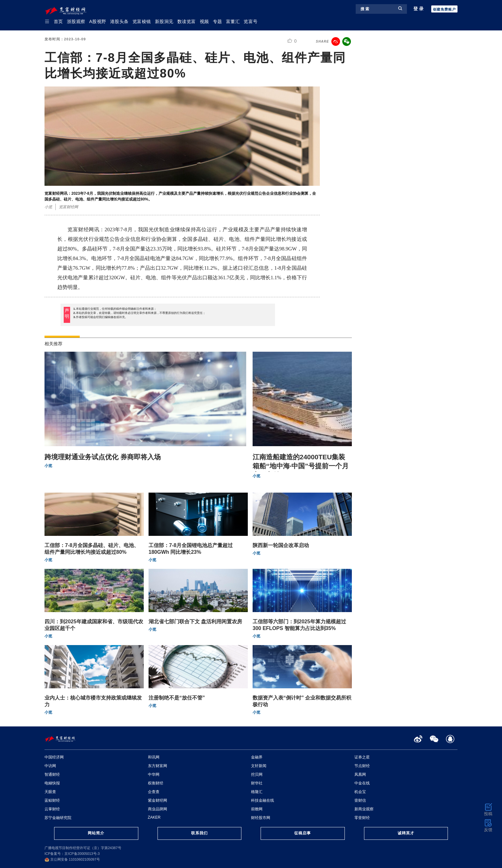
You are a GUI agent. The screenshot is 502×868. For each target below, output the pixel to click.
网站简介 (96, 833)
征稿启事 (303, 833)
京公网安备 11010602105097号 (72, 859)
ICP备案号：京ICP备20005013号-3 (72, 854)
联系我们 (199, 833)
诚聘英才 (406, 833)
